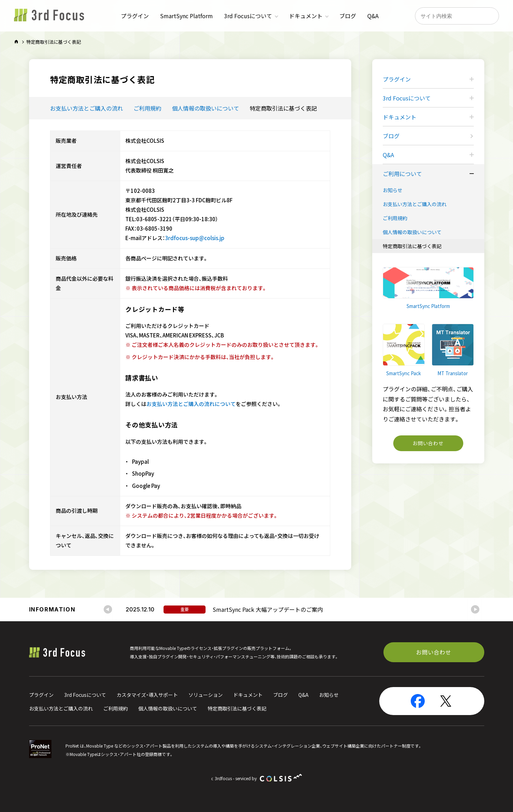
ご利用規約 (147, 108)
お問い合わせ (428, 443)
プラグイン (135, 16)
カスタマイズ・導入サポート (147, 695)
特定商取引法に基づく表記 (283, 108)
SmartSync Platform (186, 16)
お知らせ (393, 190)
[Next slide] (475, 609)
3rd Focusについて (248, 16)
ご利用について (402, 174)
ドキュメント (306, 16)
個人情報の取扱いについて (206, 108)
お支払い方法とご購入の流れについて (191, 404)
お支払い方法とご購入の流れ (86, 108)
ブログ (348, 16)
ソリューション (206, 695)
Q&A (373, 16)
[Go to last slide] (108, 609)
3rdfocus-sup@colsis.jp (195, 238)
